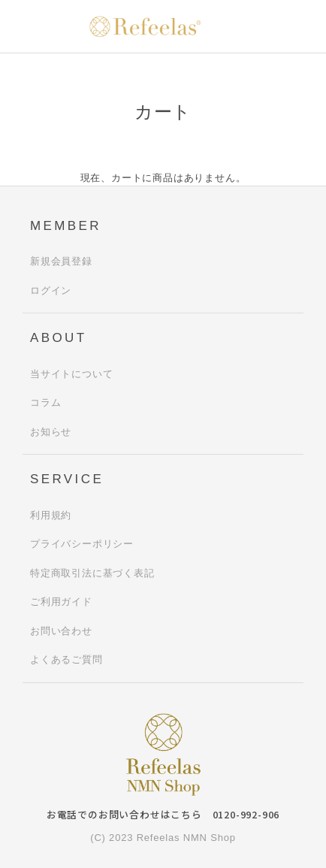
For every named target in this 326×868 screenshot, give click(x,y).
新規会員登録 (61, 261)
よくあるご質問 (66, 659)
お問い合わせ (61, 631)
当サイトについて (71, 374)
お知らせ (51, 432)
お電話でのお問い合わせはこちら (163, 814)
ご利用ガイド (61, 602)
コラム (45, 402)
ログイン (51, 290)
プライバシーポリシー (82, 544)
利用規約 (51, 515)
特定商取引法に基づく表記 (92, 573)
